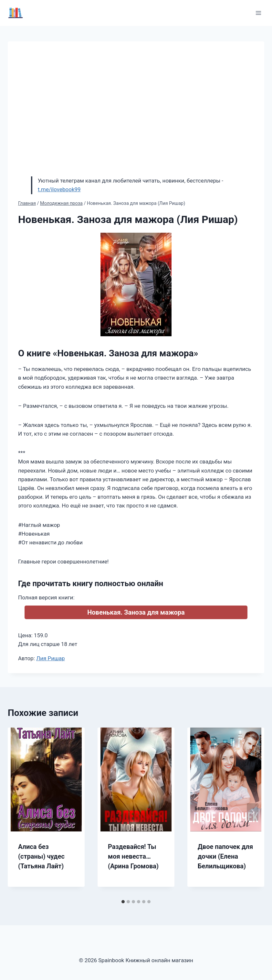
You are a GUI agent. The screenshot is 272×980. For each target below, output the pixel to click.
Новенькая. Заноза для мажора (136, 612)
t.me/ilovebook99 (59, 189)
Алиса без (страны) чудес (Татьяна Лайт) (41, 856)
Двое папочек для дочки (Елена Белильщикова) (225, 856)
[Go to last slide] (19, 812)
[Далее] (253, 812)
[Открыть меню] (258, 13)
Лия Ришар (50, 658)
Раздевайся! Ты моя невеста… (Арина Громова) (133, 856)
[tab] (123, 902)
